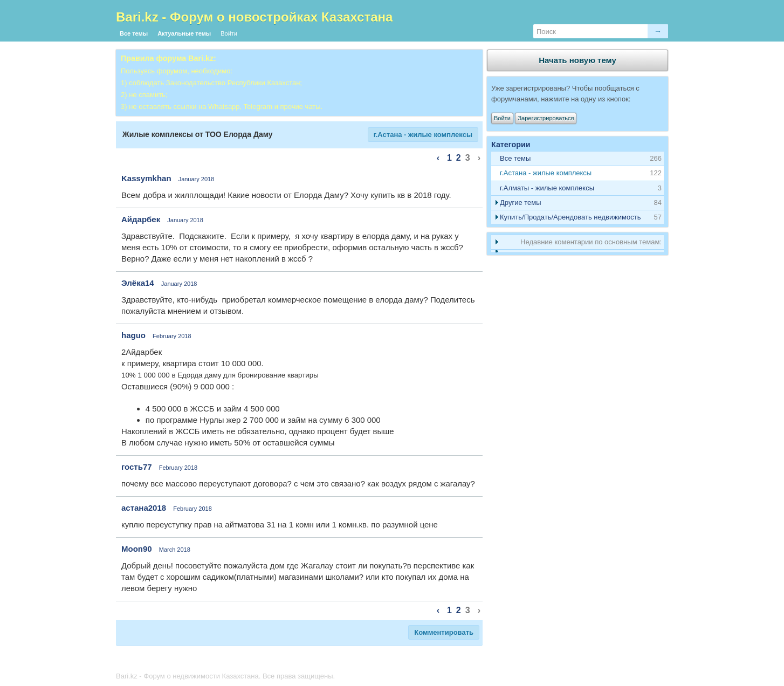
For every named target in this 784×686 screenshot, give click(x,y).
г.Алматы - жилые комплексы (547, 188)
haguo (133, 335)
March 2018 (175, 550)
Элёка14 (138, 283)
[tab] (577, 173)
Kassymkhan (146, 178)
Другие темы (521, 203)
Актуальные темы (184, 33)
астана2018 (144, 508)
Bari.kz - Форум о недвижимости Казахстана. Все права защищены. (225, 676)
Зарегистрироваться (546, 118)
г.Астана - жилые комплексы (423, 135)
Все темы (134, 33)
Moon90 (137, 549)
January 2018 (197, 179)
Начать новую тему (577, 60)
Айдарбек (141, 219)
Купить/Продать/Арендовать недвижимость (570, 217)
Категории (511, 145)
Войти (229, 33)
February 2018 (172, 336)
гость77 (137, 467)
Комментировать (444, 632)
